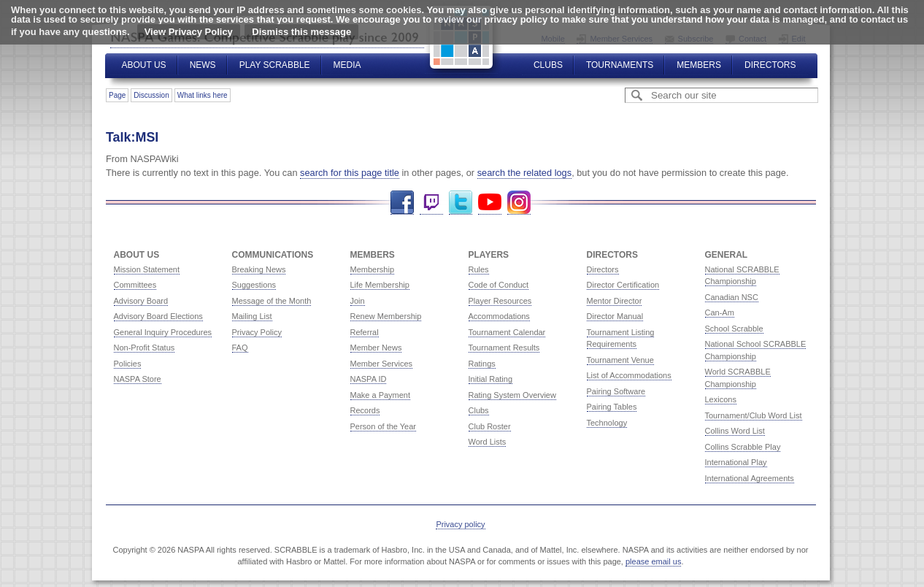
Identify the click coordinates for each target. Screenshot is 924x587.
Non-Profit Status (145, 348)
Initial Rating (491, 379)
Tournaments (620, 65)
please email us (653, 561)
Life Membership (380, 285)
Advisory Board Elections (158, 316)
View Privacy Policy (189, 32)
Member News (376, 348)
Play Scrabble (275, 65)
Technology (607, 423)
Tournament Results (504, 348)
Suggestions (254, 285)
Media (347, 65)
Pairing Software (616, 391)
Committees (135, 285)
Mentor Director (615, 301)
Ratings (482, 364)
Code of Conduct (499, 285)
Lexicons (721, 399)
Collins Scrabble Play (743, 447)
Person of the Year (384, 426)
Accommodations (499, 316)
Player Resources (500, 301)
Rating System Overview (512, 395)
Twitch (431, 203)
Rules (479, 269)
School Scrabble (734, 329)
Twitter (461, 203)
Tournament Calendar (507, 332)
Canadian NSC (732, 297)
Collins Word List (735, 431)
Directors (770, 65)
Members (699, 65)
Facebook (402, 203)
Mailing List (252, 316)
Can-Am (720, 312)
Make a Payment (381, 395)
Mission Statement (147, 269)
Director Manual (615, 316)
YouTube (490, 203)
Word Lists (488, 442)
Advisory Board (141, 301)
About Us (144, 65)
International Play (736, 462)
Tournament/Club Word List (754, 415)
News (203, 65)
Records (365, 410)
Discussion (151, 95)
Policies (128, 364)
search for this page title (350, 173)
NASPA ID (369, 379)
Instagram (519, 203)
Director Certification (623, 285)
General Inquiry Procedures (163, 332)
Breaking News (259, 269)
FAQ (240, 348)
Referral (365, 332)
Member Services (382, 364)
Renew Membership (386, 316)
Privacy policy (460, 524)
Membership (373, 269)
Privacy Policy (257, 332)
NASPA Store (138, 379)
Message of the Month (272, 301)
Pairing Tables (612, 407)
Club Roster (490, 426)
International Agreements (750, 478)
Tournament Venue (620, 360)
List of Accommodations (629, 375)
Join (358, 301)
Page (117, 95)
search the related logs (524, 173)
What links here (203, 95)
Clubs (548, 65)
